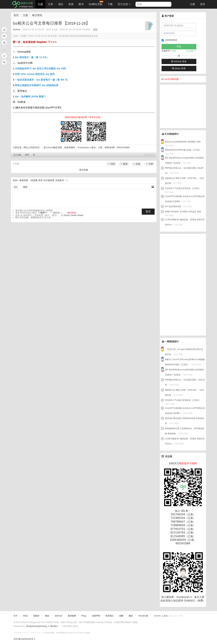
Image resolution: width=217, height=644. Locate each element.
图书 (81, 4)
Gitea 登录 (179, 68)
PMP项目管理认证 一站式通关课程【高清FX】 (184, 171)
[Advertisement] (185, 106)
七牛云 (75, 626)
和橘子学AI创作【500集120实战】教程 (183, 212)
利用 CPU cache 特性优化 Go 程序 (35, 74)
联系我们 (110, 616)
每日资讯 (37, 15)
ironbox (17, 30)
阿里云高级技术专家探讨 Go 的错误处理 (37, 85)
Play (84, 616)
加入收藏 (17, 155)
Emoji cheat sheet (73, 215)
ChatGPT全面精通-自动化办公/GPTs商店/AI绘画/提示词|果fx (185, 199)
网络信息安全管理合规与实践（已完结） (183, 150)
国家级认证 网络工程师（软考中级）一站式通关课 (185, 181)
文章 (51, 4)
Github (58, 616)
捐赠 (121, 616)
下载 (110, 4)
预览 (25, 187)
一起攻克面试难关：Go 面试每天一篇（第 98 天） (42, 80)
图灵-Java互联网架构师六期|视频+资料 (183, 142)
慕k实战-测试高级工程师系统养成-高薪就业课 (185, 421)
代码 (111, 164)
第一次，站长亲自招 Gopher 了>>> (35, 42)
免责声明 (96, 616)
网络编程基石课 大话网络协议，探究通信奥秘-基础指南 (185, 431)
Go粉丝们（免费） (195, 601)
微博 (27, 155)
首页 (16, 15)
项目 (61, 4)
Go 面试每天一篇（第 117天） (32, 57)
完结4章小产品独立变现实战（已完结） (183, 188)
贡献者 (36, 616)
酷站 (131, 616)
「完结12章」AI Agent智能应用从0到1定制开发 (184, 352)
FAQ (25, 616)
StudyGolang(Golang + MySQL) (42, 626)
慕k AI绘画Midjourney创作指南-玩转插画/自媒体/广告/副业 (184, 160)
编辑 (16, 187)
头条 (137, 164)
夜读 (124, 164)
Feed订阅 (143, 616)
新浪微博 (72, 616)
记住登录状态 (169, 40)
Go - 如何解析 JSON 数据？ (30, 96)
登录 (203, 4)
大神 (149, 164)
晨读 (47, 616)
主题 (40, 4)
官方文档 (124, 4)
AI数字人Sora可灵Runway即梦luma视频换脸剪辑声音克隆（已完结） (185, 362)
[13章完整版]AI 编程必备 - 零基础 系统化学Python (185, 222)
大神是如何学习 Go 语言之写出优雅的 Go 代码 (40, 69)
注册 (192, 4)
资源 (71, 4)
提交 (148, 211)
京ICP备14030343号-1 (24, 639)
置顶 (95, 30)
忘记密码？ (191, 51)
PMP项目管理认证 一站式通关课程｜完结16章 (185, 382)
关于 (16, 616)
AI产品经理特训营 (173, 207)
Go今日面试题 (171, 79)
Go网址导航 (96, 3)
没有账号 (60, 180)
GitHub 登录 (179, 61)
